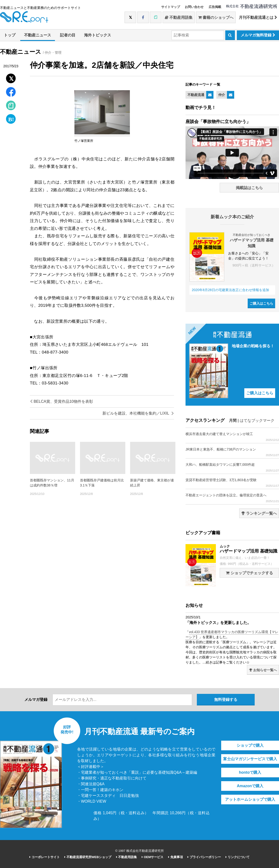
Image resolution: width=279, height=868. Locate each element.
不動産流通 (196, 95)
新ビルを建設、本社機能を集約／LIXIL (138, 413)
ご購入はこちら (261, 303)
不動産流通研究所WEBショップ (88, 857)
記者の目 (68, 35)
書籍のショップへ (216, 17)
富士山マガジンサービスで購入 (250, 759)
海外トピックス (98, 35)
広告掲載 (215, 7)
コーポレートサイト (45, 857)
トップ (10, 35)
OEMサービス (153, 857)
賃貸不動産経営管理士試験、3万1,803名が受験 (232, 483)
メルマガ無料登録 (258, 35)
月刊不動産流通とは (258, 17)
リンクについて (238, 857)
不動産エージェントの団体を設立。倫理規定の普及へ (232, 498)
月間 (233, 420)
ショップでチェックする (249, 573)
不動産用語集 (179, 17)
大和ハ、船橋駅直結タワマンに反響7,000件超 (232, 467)
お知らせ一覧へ (263, 670)
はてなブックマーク (257, 420)
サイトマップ (171, 7)
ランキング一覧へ (259, 513)
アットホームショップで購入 (250, 799)
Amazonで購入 (250, 786)
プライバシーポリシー (204, 857)
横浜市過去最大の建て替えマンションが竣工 (232, 437)
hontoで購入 (250, 772)
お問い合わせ (194, 7)
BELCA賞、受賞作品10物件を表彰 (61, 401)
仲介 (222, 95)
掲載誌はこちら (249, 188)
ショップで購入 (250, 745)
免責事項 (176, 857)
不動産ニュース (38, 35)
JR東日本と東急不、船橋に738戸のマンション (232, 452)
